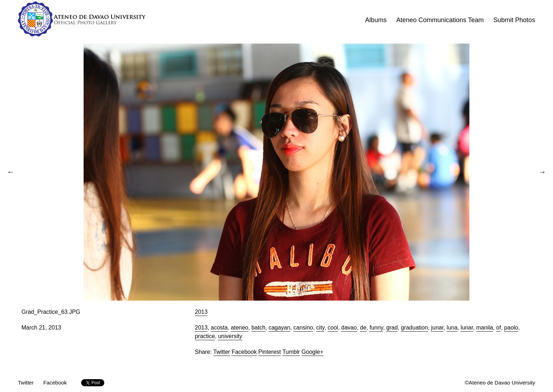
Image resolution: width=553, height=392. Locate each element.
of (499, 328)
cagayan (280, 328)
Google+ (312, 352)
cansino (303, 328)
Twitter (222, 352)
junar (437, 328)
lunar (467, 328)
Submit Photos (514, 20)
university (230, 336)
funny (376, 328)
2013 (201, 312)
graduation (414, 328)
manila (485, 328)
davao (349, 328)
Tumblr (291, 352)
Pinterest (270, 352)
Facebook (244, 352)
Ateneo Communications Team (440, 20)
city (320, 328)
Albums (376, 20)
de (363, 328)
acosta (219, 328)
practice (205, 336)
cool (333, 328)
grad (392, 328)
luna (452, 328)
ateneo (240, 328)
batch (258, 328)
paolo (511, 328)
